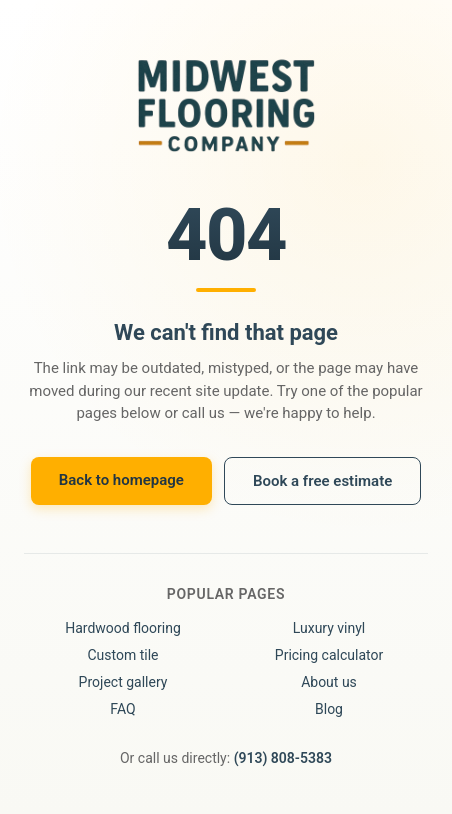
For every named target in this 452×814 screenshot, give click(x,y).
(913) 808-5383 (283, 758)
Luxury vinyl (329, 628)
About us (329, 682)
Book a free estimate (322, 481)
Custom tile (122, 655)
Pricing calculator (329, 655)
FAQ (122, 709)
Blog (329, 709)
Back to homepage (121, 480)
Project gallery (123, 682)
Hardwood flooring (123, 628)
